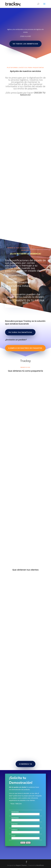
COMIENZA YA (25, 764)
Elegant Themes (21, 865)
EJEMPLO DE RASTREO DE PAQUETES (25, 348)
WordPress (40, 865)
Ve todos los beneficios (20, 332)
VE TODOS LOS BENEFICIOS (25, 44)
